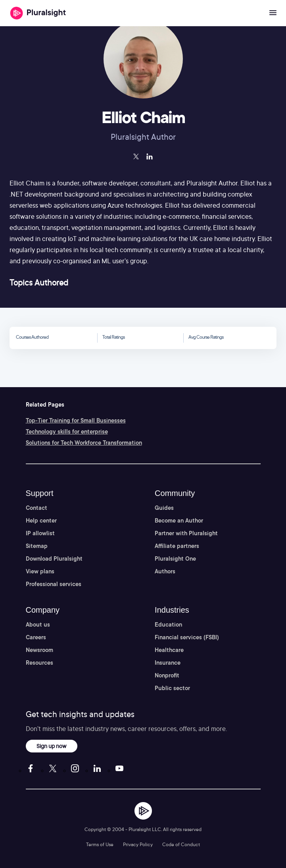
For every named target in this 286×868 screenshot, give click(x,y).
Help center (41, 521)
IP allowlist (40, 533)
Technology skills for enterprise (67, 432)
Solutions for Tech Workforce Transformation (84, 443)
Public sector (172, 688)
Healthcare (169, 650)
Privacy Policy (138, 844)
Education (168, 625)
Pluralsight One (175, 559)
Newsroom (39, 650)
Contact (36, 508)
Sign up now (51, 746)
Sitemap (37, 546)
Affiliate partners (177, 546)
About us (38, 625)
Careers (36, 637)
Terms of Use (100, 844)
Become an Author (179, 521)
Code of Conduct (181, 844)
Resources (39, 663)
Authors (165, 571)
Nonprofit (167, 675)
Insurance (168, 663)
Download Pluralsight (54, 559)
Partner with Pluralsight (186, 533)
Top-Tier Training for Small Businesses (76, 420)
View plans (40, 571)
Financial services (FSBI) (187, 637)
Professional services (54, 584)
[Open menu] (273, 13)
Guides (164, 508)
